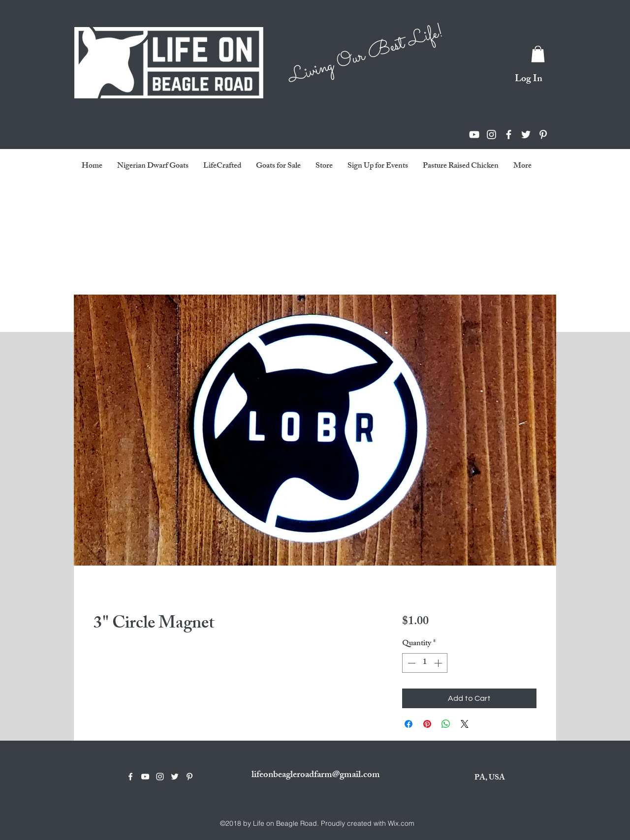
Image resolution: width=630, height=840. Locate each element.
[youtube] (474, 135)
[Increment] (439, 663)
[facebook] (509, 135)
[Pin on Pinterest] (427, 724)
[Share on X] (465, 724)
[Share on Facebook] (409, 724)
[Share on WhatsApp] (446, 724)
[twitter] (526, 135)
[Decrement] (410, 663)
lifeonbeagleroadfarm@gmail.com (316, 776)
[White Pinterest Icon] (543, 135)
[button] (538, 54)
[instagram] (491, 135)
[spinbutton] (425, 663)
